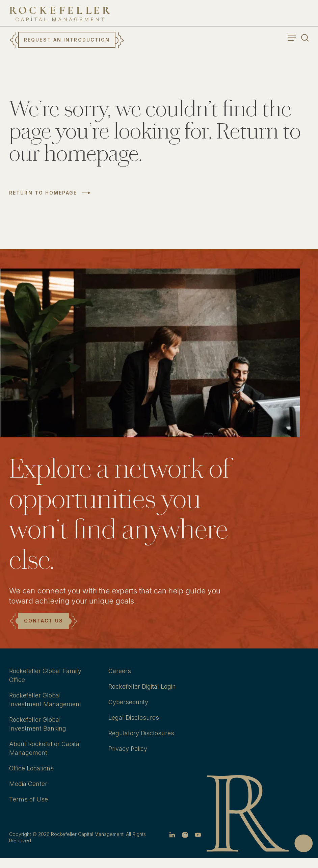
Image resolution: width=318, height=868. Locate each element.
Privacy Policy (128, 749)
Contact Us (44, 621)
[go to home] (60, 14)
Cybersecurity (128, 702)
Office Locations (31, 768)
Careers (120, 671)
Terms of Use (29, 799)
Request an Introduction (67, 40)
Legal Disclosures (134, 718)
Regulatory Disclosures (141, 733)
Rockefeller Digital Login (142, 686)
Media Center (28, 784)
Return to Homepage (43, 193)
